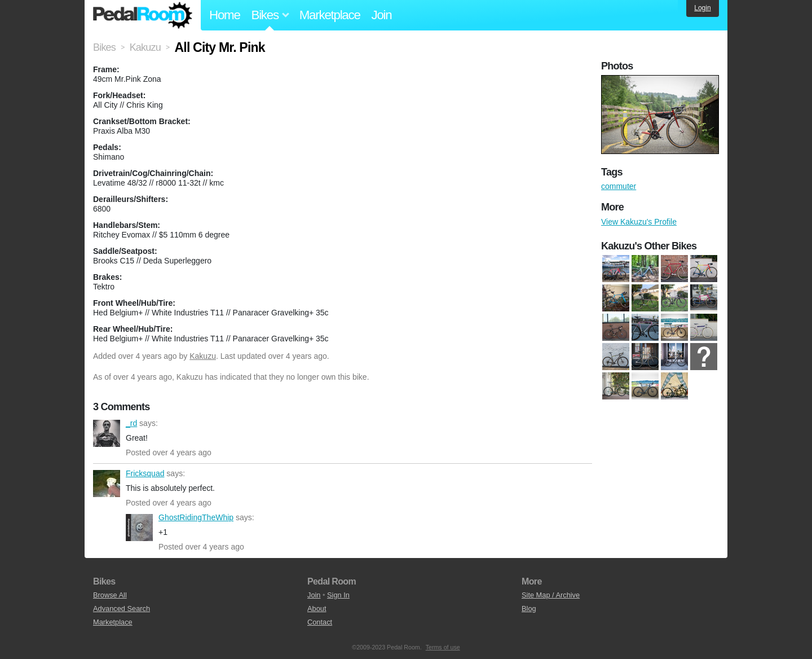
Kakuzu (203, 356)
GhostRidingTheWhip (139, 528)
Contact (320, 622)
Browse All (110, 595)
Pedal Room (143, 15)
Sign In (338, 595)
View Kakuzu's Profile (639, 222)
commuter (619, 186)
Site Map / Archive (551, 595)
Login (702, 8)
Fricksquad (107, 484)
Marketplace (330, 15)
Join (382, 15)
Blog (529, 609)
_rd (107, 433)
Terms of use (443, 647)
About (317, 609)
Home (225, 15)
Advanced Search (122, 609)
